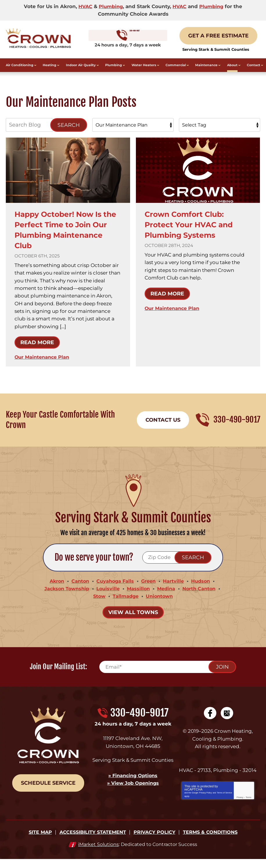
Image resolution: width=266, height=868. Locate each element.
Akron (54, 589)
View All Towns (133, 620)
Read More (37, 349)
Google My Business (227, 721)
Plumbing (110, 6)
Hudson (203, 589)
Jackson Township (64, 596)
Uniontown (160, 604)
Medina (168, 596)
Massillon (139, 596)
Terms (248, 806)
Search (69, 132)
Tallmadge (125, 604)
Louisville (108, 596)
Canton (79, 589)
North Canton (202, 596)
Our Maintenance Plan (43, 364)
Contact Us (163, 427)
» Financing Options (133, 782)
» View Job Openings (133, 790)
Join (222, 675)
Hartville (175, 589)
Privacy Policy (206, 801)
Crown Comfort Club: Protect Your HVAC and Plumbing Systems (194, 231)
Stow (98, 604)
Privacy (240, 806)
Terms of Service (224, 801)
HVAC (83, 6)
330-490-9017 (133, 39)
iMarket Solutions (98, 853)
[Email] (167, 675)
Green (149, 589)
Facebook (210, 721)
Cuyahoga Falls (115, 589)
